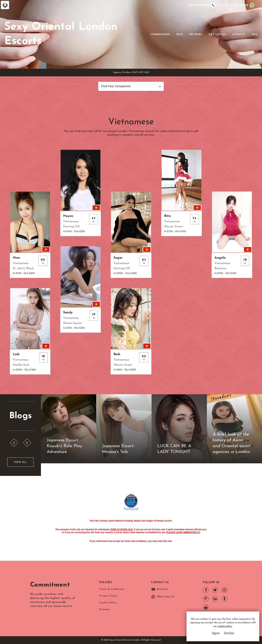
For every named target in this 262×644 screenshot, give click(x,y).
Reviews (196, 35)
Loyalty (239, 35)
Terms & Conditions (112, 589)
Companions (160, 35)
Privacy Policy (108, 596)
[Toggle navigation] (145, 34)
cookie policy (225, 626)
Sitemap (104, 609)
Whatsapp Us (166, 597)
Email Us (162, 589)
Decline (229, 633)
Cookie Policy (108, 603)
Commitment (50, 585)
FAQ (255, 35)
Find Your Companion (116, 86)
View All (20, 462)
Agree (216, 633)
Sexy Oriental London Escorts (61, 34)
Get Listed (217, 35)
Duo (180, 35)
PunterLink (131, 509)
